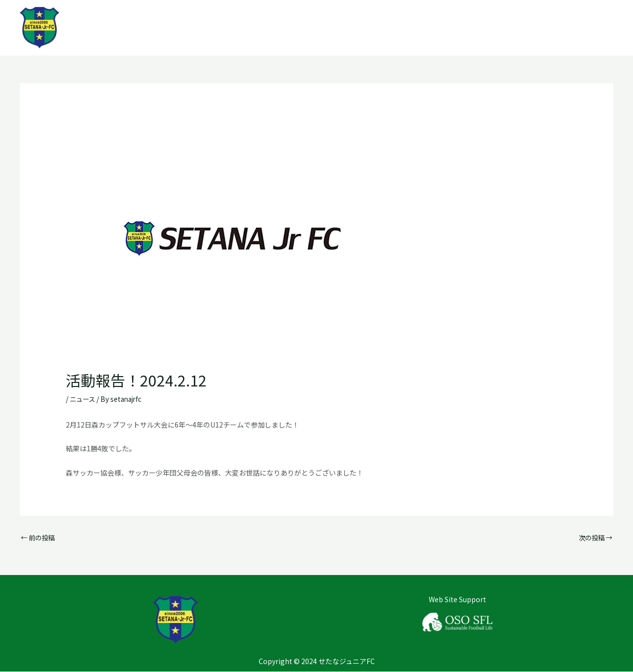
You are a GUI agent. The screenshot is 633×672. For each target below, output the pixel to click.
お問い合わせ (577, 28)
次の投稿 (594, 537)
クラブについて (453, 28)
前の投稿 (39, 537)
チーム (517, 28)
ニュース (83, 399)
